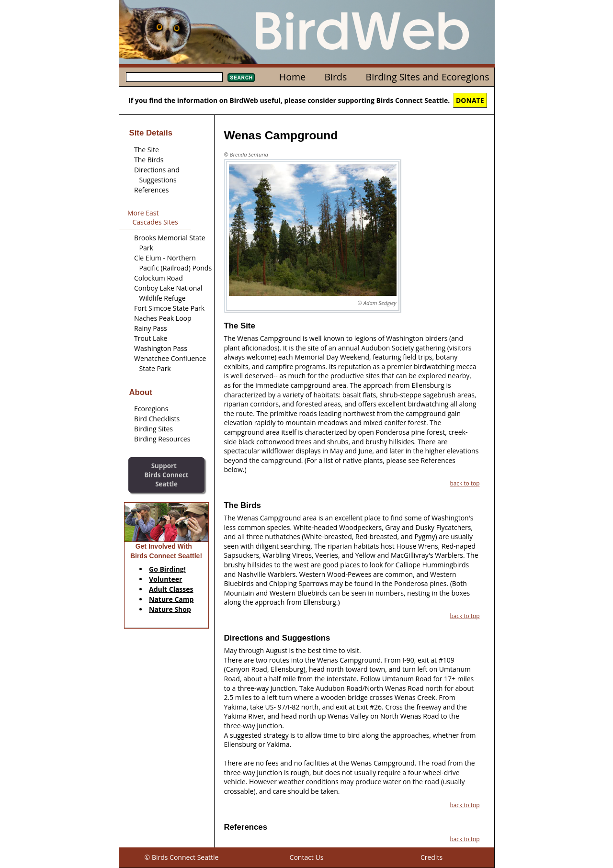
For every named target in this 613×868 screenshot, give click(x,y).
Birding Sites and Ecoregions (428, 77)
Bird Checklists (157, 419)
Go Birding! (167, 569)
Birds (335, 77)
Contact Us (307, 857)
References (151, 190)
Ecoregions (151, 409)
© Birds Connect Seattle (182, 857)
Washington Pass (161, 348)
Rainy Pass (151, 328)
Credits (431, 857)
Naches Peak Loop (163, 318)
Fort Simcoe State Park (169, 308)
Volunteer (165, 579)
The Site (147, 150)
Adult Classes (171, 589)
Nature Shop (170, 609)
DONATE (470, 100)
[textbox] (174, 77)
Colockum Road (159, 278)
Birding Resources (162, 439)
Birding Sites (153, 429)
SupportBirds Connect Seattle (166, 475)
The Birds (149, 160)
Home (292, 77)
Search (241, 78)
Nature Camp (171, 599)
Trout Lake (151, 338)
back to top (465, 483)
